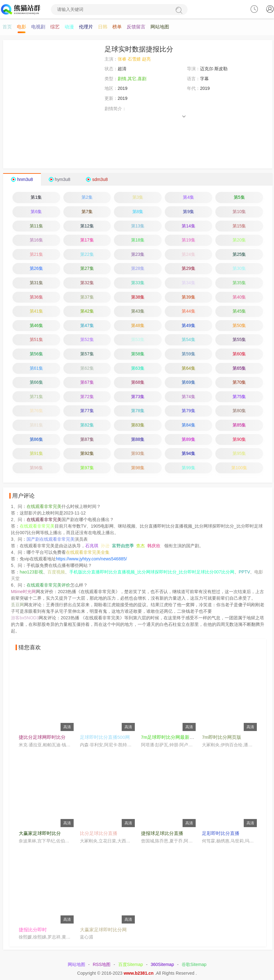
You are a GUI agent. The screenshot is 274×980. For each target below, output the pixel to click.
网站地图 (160, 27)
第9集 (188, 212)
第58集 (138, 354)
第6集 (36, 212)
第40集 (239, 297)
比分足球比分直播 (99, 834)
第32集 (87, 283)
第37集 (87, 297)
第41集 (37, 311)
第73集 (138, 397)
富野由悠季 (123, 546)
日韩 (103, 27)
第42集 (87, 311)
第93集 (138, 454)
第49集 (188, 326)
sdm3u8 (100, 180)
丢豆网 (17, 605)
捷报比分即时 (33, 930)
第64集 (188, 368)
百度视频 (56, 572)
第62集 (87, 368)
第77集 (87, 411)
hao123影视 (31, 572)
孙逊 (105, 546)
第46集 (37, 326)
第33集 (138, 283)
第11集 (37, 226)
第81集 (37, 425)
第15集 (239, 226)
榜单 (117, 27)
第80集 (239, 411)
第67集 (87, 383)
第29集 (188, 269)
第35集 (239, 283)
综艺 (55, 27)
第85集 (239, 425)
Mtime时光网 (23, 592)
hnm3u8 (25, 180)
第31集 (37, 283)
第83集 (138, 425)
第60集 (239, 354)
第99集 (188, 468)
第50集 (239, 326)
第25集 (239, 255)
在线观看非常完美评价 (48, 585)
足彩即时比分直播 (221, 834)
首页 (7, 27)
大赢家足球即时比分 (40, 834)
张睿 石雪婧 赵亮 (134, 59)
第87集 (87, 440)
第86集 (37, 440)
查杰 (140, 546)
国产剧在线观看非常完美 (51, 539)
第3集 (138, 197)
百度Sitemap (131, 965)
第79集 (188, 411)
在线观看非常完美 (44, 507)
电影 (22, 27)
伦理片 (86, 27)
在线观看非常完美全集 (88, 553)
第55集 (239, 340)
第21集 (37, 255)
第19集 (188, 240)
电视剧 (38, 27)
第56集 (37, 354)
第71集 (37, 397)
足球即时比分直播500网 (105, 737)
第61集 (37, 368)
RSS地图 (102, 965)
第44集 (188, 311)
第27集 (87, 269)
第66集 (37, 383)
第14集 (188, 226)
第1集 (36, 197)
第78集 (138, 411)
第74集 (188, 397)
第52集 (87, 340)
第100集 (239, 468)
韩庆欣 (154, 546)
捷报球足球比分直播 (162, 834)
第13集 (138, 226)
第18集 (138, 240)
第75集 (239, 397)
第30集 (239, 269)
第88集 (138, 440)
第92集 (87, 454)
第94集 (188, 454)
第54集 (188, 340)
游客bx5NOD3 (25, 618)
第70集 (239, 383)
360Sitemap (162, 965)
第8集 (138, 212)
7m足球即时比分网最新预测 (170, 737)
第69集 (188, 383)
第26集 (37, 269)
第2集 (87, 197)
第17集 (87, 240)
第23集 (138, 255)
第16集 (37, 240)
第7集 (87, 212)
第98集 (138, 468)
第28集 (138, 269)
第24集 (188, 255)
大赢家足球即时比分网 (103, 930)
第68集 (138, 383)
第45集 (239, 311)
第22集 (87, 255)
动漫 (69, 27)
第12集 (87, 226)
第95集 (239, 454)
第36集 (37, 297)
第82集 (87, 425)
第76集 (37, 411)
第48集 (138, 326)
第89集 (188, 440)
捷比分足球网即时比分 (42, 737)
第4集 (188, 197)
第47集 (87, 326)
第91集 (37, 454)
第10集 (239, 212)
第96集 (37, 468)
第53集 (138, 340)
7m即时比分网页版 (222, 737)
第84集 (188, 425)
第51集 (37, 340)
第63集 (138, 368)
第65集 (239, 368)
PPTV (245, 572)
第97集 (87, 468)
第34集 (188, 283)
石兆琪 (92, 546)
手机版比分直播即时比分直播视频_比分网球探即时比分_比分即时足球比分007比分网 (152, 572)
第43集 (138, 311)
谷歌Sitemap (194, 965)
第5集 (239, 197)
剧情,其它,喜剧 (132, 79)
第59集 (188, 354)
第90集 (239, 440)
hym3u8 (63, 180)
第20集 (239, 240)
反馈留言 (136, 27)
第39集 (188, 297)
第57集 (87, 354)
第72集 (87, 397)
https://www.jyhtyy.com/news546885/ (91, 559)
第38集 (138, 297)
